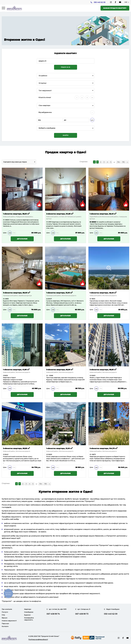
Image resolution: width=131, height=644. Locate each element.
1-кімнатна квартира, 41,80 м (16, 369)
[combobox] (66, 76)
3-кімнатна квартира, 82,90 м (60, 369)
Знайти (65, 135)
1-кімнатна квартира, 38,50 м (16, 214)
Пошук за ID (66, 67)
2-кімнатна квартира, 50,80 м (60, 214)
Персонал (5, 624)
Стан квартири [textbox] (44, 105)
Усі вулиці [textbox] (42, 83)
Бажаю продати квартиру (115, 8)
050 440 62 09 (99, 2)
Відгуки (4, 618)
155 (123, 162)
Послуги (5, 612)
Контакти (5, 626)
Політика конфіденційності (38, 639)
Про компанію (7, 609)
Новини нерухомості (9, 621)
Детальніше (22, 239)
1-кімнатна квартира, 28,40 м (103, 214)
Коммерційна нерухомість (29, 619)
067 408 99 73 (82, 614)
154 (118, 162)
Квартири (28, 609)
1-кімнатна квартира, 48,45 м (103, 293)
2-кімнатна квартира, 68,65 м (103, 369)
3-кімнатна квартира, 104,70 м (104, 448)
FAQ (3, 615)
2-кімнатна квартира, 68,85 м (16, 448)
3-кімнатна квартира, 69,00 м (17, 293)
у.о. (92, 120)
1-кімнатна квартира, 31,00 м (59, 293)
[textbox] (66, 128)
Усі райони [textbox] (43, 76)
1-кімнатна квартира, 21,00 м (59, 448)
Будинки (27, 615)
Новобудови (29, 612)
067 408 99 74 (53, 614)
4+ (92, 98)
